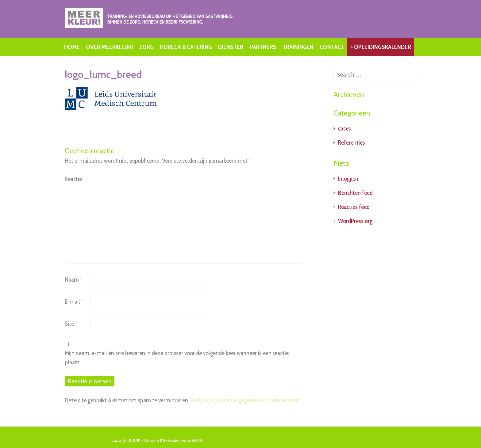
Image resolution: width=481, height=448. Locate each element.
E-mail (74, 302)
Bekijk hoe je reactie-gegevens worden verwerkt (245, 400)
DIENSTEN (231, 47)
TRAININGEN (298, 47)
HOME (72, 47)
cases (344, 128)
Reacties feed (354, 207)
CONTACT (332, 47)
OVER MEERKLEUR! (110, 47)
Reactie (75, 179)
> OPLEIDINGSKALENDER (381, 47)
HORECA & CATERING (186, 47)
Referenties (352, 142)
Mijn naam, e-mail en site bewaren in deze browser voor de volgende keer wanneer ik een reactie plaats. (177, 358)
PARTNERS (263, 47)
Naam (73, 279)
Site (69, 324)
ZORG (146, 47)
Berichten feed (355, 193)
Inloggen (348, 179)
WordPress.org (355, 221)
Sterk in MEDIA (191, 440)
